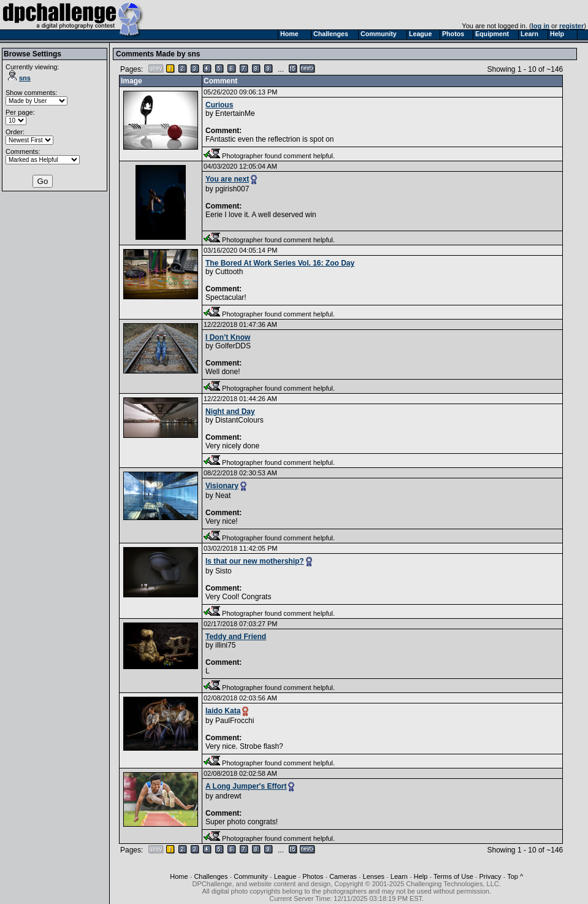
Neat (223, 496)
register (571, 26)
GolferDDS (233, 346)
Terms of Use (453, 876)
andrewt (228, 796)
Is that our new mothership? (255, 561)
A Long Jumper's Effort (246, 786)
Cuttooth (229, 272)
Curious (219, 105)
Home (179, 876)
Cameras (343, 876)
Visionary (222, 486)
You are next (227, 179)
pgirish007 (232, 189)
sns (19, 78)
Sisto (223, 571)
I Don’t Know (228, 337)
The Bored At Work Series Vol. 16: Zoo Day (280, 263)
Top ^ (515, 876)
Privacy (491, 876)
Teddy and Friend (236, 637)
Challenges (211, 876)
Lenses (374, 876)
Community (251, 876)
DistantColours (239, 420)
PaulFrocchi (235, 721)
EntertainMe (235, 113)
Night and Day (230, 412)
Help (421, 876)
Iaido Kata (223, 711)
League (285, 876)
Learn (399, 876)
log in (540, 26)
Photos (313, 876)
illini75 (225, 645)
